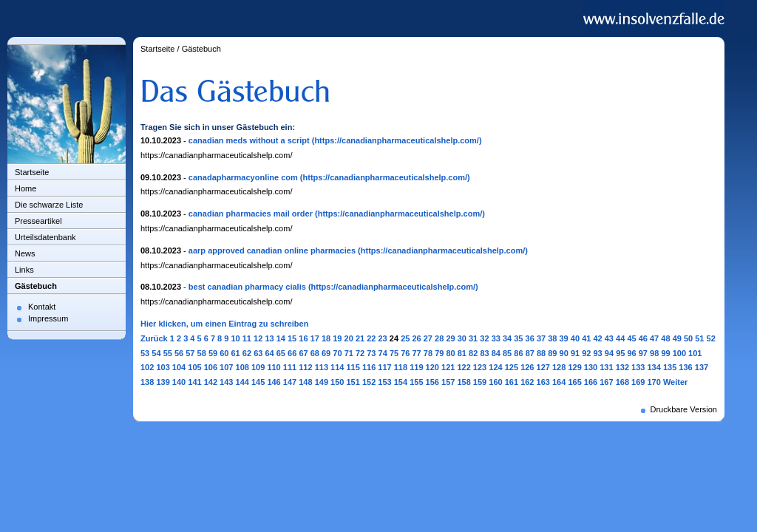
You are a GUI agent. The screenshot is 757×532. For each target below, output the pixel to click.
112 (305, 367)
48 (665, 338)
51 (699, 338)
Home (26, 188)
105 (194, 367)
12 (258, 338)
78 (428, 353)
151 (353, 382)
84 (496, 353)
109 (258, 367)
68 (315, 353)
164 (559, 382)
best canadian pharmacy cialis (247, 287)
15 (292, 338)
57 (190, 353)
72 (360, 353)
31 (473, 338)
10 (235, 338)
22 (371, 338)
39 (564, 338)
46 (643, 338)
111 (290, 367)
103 (163, 367)
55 (168, 353)
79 (439, 353)
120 (432, 367)
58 (202, 353)
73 (371, 353)
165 (574, 382)
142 (211, 382)
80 (450, 353)
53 (145, 353)
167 (606, 382)
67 (303, 353)
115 (353, 367)
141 (194, 382)
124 (495, 367)
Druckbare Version (684, 409)
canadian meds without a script (249, 140)
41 (586, 338)
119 (416, 367)
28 (439, 338)
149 (322, 382)
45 (631, 338)
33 (496, 338)
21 (360, 338)
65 (281, 353)
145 (258, 382)
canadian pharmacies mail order (251, 214)
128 (559, 367)
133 (638, 367)
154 (401, 382)
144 (242, 382)
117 (384, 367)
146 (274, 382)
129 (574, 367)
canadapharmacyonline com (243, 177)
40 (575, 338)
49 (677, 338)
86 (518, 353)
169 (638, 382)
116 (369, 367)
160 (495, 382)
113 (322, 367)
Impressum (48, 318)
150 (337, 382)
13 (269, 338)
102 (147, 367)
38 (552, 338)
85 (507, 353)
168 (622, 382)
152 (369, 382)
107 (226, 367)
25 (405, 338)
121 (448, 367)
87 (530, 353)
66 (292, 353)
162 (527, 382)
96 (631, 353)
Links (24, 270)
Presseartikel (38, 221)
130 (591, 367)
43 (609, 338)
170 (654, 382)
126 (527, 367)
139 (163, 382)
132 (622, 367)
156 (432, 382)
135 (670, 367)
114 (337, 367)
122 (464, 367)
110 (274, 367)
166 (591, 382)
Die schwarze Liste (49, 205)
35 (518, 338)
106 (211, 367)
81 (462, 353)
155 (416, 382)
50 (688, 338)
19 (337, 338)
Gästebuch (36, 286)
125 (512, 367)
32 (484, 338)
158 (464, 382)
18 (326, 338)
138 (147, 382)
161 (512, 382)
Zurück (154, 338)
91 (575, 353)
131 (606, 367)
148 (305, 382)
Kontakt (42, 307)
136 (685, 367)
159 (480, 382)
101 (695, 353)
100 (679, 353)
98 (654, 353)
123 (480, 367)
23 (383, 338)
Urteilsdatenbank (45, 237)
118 (401, 367)
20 (349, 338)
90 (564, 353)
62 (247, 353)
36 (530, 338)
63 (258, 353)
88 (541, 353)
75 (394, 353)
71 (349, 353)
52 (711, 338)
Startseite (32, 172)
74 (383, 353)
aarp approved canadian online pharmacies (272, 250)
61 (236, 353)
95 (620, 353)
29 (450, 338)
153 (384, 382)
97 (643, 353)
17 (315, 338)
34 (507, 338)
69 (326, 353)
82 (473, 353)
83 (484, 353)
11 (247, 338)
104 (179, 367)
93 (598, 353)
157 (448, 382)
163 (543, 382)
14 (281, 338)
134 (654, 367)
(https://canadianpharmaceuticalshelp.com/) (397, 140)
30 (462, 338)
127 (543, 367)
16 (303, 338)
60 (224, 353)
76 (405, 353)
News (25, 253)
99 (665, 353)
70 (337, 353)
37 (541, 338)
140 (179, 382)
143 (226, 382)
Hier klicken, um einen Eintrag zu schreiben (224, 324)
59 (213, 353)
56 (179, 353)
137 (702, 367)
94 (609, 353)
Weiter (675, 382)
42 (597, 338)
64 (269, 353)
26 (416, 338)
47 (654, 338)
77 (417, 353)
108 (242, 367)
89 (552, 353)
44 (620, 338)
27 (428, 338)
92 (586, 353)
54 (156, 353)
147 (290, 382)
